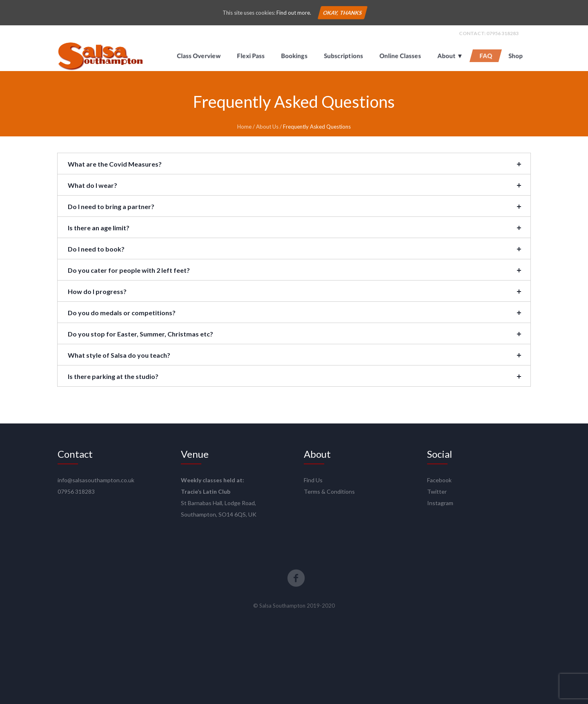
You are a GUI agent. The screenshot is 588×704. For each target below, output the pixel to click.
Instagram (440, 503)
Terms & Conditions (329, 491)
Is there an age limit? (99, 228)
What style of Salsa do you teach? (119, 355)
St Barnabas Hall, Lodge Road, (218, 503)
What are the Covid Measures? (115, 164)
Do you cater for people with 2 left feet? (129, 270)
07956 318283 (502, 33)
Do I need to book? (96, 249)
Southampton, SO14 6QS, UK (219, 514)
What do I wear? (92, 185)
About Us (267, 127)
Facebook (439, 480)
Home (244, 127)
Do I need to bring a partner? (111, 206)
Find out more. (294, 13)
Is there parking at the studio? (113, 376)
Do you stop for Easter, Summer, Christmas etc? (140, 334)
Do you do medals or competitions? (122, 313)
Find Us (313, 480)
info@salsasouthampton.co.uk (96, 480)
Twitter (437, 491)
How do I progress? (97, 291)
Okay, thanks (342, 13)
